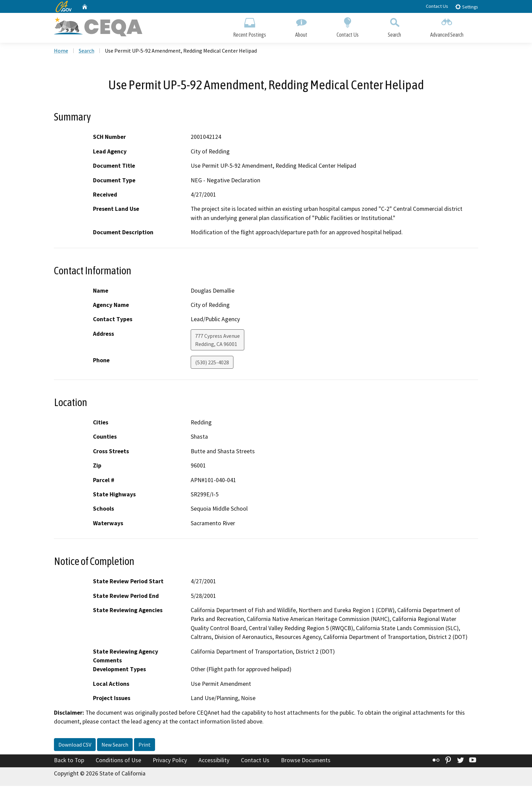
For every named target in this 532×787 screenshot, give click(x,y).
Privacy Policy (170, 761)
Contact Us (437, 6)
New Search (115, 745)
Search (394, 26)
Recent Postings (250, 26)
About (301, 26)
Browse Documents (306, 761)
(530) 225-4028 (212, 363)
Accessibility (214, 761)
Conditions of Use (118, 761)
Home (61, 51)
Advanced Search (447, 26)
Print (145, 745)
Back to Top (69, 761)
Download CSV (75, 745)
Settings (466, 7)
